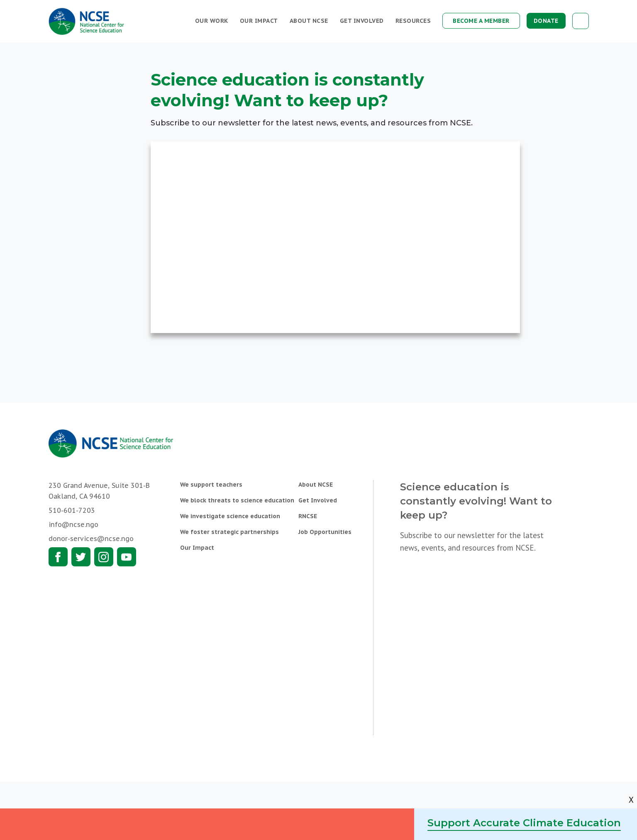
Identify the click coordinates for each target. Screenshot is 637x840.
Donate (546, 21)
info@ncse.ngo (73, 524)
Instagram (104, 557)
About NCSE (309, 21)
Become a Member (481, 21)
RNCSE (308, 516)
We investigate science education (230, 516)
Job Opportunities (325, 532)
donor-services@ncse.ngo (91, 539)
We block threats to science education (237, 500)
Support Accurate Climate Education (524, 823)
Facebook (58, 557)
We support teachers (211, 485)
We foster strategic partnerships (229, 532)
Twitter (81, 557)
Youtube (127, 557)
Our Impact (259, 21)
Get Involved (362, 21)
